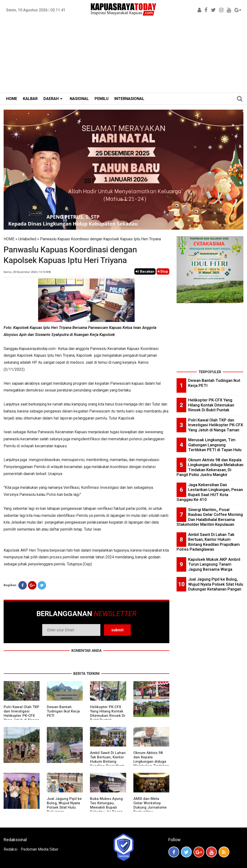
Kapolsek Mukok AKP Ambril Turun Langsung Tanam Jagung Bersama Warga (214, 564)
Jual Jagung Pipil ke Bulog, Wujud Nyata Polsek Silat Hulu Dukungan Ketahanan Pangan (64, 807)
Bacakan (145, 271)
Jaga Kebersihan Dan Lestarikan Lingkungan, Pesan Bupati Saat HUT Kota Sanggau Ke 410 (210, 492)
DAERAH (51, 99)
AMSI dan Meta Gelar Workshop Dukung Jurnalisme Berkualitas (150, 805)
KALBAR (30, 99)
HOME (12, 99)
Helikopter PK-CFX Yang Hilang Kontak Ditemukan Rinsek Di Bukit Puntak (108, 713)
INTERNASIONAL (129, 99)
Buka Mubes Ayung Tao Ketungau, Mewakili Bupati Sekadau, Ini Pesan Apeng (106, 807)
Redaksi (10, 849)
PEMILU (102, 99)
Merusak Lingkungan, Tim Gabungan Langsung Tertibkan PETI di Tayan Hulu (215, 445)
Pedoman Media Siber (40, 849)
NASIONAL (79, 99)
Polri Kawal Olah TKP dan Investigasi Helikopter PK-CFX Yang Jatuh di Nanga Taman (21, 716)
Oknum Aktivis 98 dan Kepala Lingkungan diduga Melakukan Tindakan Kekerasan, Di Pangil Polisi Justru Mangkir (210, 467)
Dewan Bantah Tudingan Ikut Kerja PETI (63, 711)
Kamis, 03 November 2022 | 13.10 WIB (27, 272)
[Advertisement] (123, 57)
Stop (163, 271)
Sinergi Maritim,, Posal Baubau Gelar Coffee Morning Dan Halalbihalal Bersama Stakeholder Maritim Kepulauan (210, 517)
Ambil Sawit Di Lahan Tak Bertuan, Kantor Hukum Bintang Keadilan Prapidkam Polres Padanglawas (108, 761)
